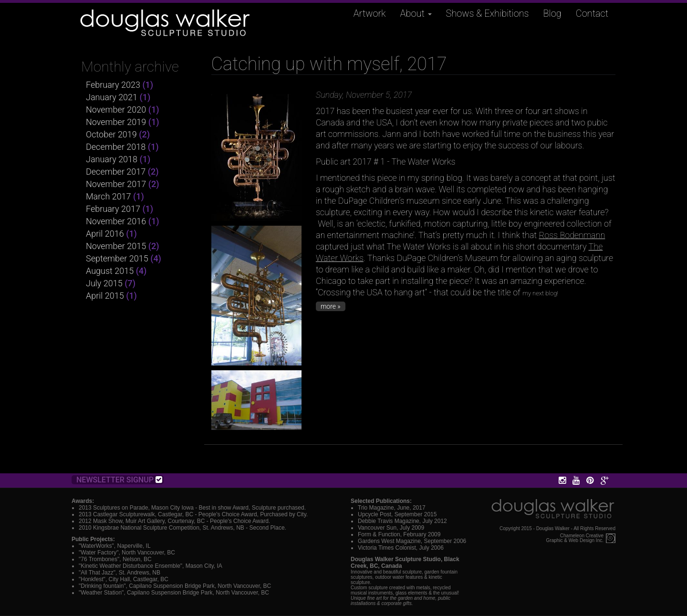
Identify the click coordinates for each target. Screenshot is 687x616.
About (416, 13)
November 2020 (116, 110)
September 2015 (117, 258)
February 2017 (113, 209)
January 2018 (112, 159)
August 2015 (110, 271)
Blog (552, 13)
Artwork (370, 13)
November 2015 (116, 246)
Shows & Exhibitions (488, 13)
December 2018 (116, 147)
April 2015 (105, 296)
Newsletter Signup (119, 480)
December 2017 (116, 172)
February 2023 (113, 85)
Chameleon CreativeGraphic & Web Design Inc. (575, 538)
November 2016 (116, 221)
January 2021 (112, 97)
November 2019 (116, 122)
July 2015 (104, 283)
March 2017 (109, 196)
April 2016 (105, 234)
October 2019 (111, 134)
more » (331, 306)
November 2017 (116, 184)
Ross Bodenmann (572, 235)
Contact (592, 13)
